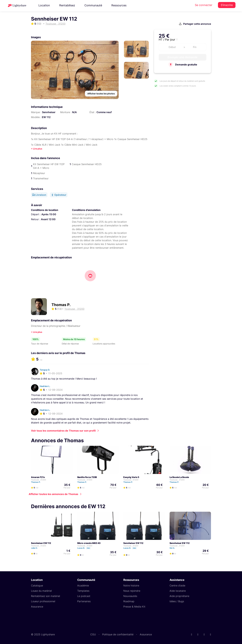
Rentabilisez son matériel (46, 596)
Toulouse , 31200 (39, 480)
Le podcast (84, 596)
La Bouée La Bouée (179, 477)
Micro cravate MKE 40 (89, 543)
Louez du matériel (41, 591)
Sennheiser (49, 112)
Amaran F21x (38, 477)
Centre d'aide (177, 586)
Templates (83, 591)
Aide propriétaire (179, 596)
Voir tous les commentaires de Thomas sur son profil (63, 431)
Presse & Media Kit (134, 607)
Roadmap (129, 601)
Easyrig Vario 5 (131, 477)
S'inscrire (227, 5)
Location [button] (44, 5)
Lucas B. (85, 548)
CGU (93, 634)
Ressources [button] (119, 5)
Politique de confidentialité (118, 634)
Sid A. (174, 548)
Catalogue (37, 586)
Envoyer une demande (183, 57)
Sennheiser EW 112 (41, 543)
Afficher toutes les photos (101, 94)
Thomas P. (61, 305)
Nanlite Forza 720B (87, 477)
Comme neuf (104, 112)
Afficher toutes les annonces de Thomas (53, 494)
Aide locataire (178, 591)
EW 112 (46, 117)
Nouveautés (130, 596)
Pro (88, 548)
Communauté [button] (93, 5)
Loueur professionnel (43, 601)
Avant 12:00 (48, 219)
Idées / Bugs (177, 601)
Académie (83, 586)
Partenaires (84, 601)
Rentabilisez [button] (67, 5)
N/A (74, 112)
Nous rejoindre (132, 591)
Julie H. (36, 548)
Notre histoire (131, 586)
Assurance (37, 607)
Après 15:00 (49, 214)
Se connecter (204, 5)
